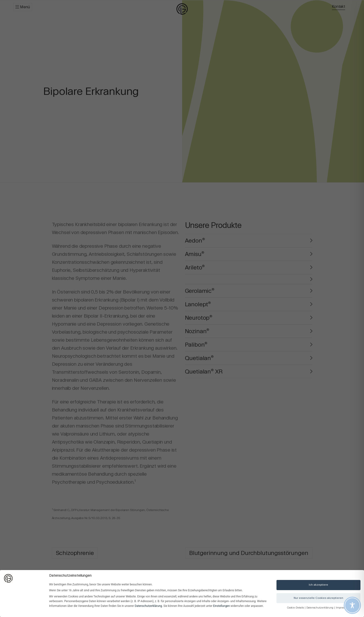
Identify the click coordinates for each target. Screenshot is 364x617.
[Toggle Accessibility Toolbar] (352, 605)
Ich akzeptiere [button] (318, 585)
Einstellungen (221, 606)
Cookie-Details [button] (296, 608)
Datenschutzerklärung (148, 606)
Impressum (343, 608)
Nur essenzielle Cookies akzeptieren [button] (318, 598)
